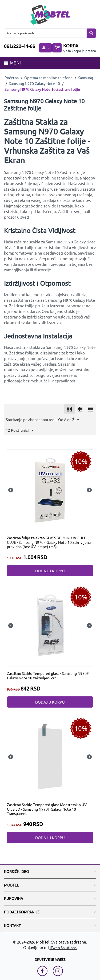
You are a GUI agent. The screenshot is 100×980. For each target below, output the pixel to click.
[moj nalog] (45, 48)
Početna (12, 77)
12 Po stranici (20, 430)
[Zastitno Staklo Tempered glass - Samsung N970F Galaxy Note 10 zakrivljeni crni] (50, 625)
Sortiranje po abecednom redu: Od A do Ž (43, 420)
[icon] (69, 409)
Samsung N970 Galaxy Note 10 (35, 83)
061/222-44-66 (20, 46)
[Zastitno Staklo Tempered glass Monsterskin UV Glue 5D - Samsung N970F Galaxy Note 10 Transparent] (50, 756)
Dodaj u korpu (50, 571)
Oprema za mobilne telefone (48, 77)
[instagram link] (58, 971)
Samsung (86, 77)
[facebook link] (44, 971)
